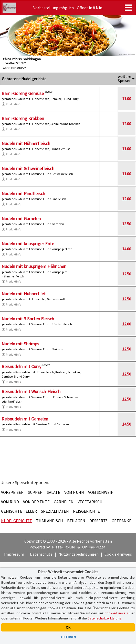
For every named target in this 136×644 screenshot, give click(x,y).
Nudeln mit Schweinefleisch (28, 168)
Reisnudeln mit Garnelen (25, 419)
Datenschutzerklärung (104, 618)
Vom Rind (10, 502)
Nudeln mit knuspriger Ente (28, 244)
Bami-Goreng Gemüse (23, 93)
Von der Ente (36, 502)
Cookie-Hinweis (118, 554)
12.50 (127, 274)
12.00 (127, 124)
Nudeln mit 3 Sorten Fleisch (28, 319)
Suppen (35, 492)
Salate (54, 492)
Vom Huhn (74, 492)
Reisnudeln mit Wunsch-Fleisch (31, 391)
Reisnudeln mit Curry (21, 366)
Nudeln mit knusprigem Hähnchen (34, 266)
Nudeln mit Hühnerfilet (24, 294)
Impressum (14, 554)
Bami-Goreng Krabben (23, 118)
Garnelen (64, 502)
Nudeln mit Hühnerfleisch (26, 143)
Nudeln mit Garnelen (21, 219)
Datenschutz (41, 554)
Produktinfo (11, 104)
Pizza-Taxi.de (64, 547)
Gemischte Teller (19, 511)
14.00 (127, 249)
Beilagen (76, 521)
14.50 (127, 424)
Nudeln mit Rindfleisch (23, 194)
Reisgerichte (86, 511)
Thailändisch (50, 521)
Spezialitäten (55, 511)
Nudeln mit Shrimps (20, 344)
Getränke (122, 521)
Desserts (98, 521)
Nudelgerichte (17, 521)
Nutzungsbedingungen (79, 554)
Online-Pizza (94, 547)
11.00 (127, 99)
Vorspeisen (12, 492)
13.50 (127, 224)
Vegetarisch (90, 502)
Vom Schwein (101, 492)
